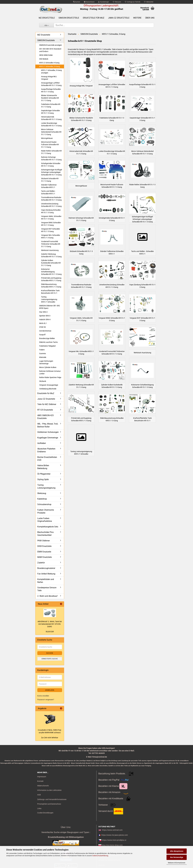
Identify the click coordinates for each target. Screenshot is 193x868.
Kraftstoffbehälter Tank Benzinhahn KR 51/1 (50, 292)
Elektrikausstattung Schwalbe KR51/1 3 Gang (51, 286)
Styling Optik (43, 479)
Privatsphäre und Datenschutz (49, 804)
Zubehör (41, 563)
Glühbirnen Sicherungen (48, 432)
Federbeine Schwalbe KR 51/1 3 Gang (51, 105)
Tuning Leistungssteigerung (46, 486)
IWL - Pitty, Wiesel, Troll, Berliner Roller (48, 425)
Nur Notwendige (177, 857)
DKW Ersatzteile (44, 546)
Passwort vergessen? (46, 700)
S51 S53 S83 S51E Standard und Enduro (50, 50)
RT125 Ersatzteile (45, 410)
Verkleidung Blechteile (48, 389)
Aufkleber (42, 443)
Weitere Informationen (177, 863)
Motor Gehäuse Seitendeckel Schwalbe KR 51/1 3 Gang (51, 132)
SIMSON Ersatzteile (69, 18)
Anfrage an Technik (133, 2)
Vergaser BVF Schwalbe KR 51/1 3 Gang (50, 230)
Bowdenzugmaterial (46, 568)
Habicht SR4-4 (45, 320)
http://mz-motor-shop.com (112, 845)
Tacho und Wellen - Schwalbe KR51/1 (48, 192)
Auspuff (42, 335)
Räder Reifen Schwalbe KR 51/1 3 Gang (51, 152)
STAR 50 (43, 327)
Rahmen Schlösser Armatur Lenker (50, 372)
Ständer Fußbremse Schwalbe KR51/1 (49, 186)
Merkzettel (149, 2)
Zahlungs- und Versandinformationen (52, 799)
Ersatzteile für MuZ (94, 18)
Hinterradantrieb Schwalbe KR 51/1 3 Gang (51, 118)
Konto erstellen (43, 696)
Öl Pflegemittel (44, 474)
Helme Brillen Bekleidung (43, 467)
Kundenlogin (104, 2)
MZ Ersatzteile (47, 18)
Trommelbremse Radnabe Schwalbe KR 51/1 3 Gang (51, 199)
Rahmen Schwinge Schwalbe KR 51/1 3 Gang (51, 158)
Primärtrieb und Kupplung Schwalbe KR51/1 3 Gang (51, 279)
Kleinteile (43, 357)
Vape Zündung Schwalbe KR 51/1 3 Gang (51, 211)
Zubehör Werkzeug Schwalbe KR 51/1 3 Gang (51, 255)
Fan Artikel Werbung (46, 574)
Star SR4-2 (43, 312)
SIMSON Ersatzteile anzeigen (51, 45)
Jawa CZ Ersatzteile (119, 18)
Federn (42, 350)
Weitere (137, 18)
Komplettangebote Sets (48, 527)
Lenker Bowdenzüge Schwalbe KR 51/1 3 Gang (51, 124)
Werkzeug (42, 493)
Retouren (117, 2)
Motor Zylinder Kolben (48, 367)
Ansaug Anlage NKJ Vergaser (49, 78)
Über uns (150, 18)
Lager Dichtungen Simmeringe (46, 362)
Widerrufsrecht (43, 786)
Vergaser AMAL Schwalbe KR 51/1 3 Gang (51, 218)
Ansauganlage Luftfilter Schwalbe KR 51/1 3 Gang (51, 84)
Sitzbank (43, 381)
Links (39, 808)
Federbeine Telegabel (47, 346)
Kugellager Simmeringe (48, 438)
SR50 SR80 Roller (46, 55)
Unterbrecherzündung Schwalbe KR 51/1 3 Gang (51, 205)
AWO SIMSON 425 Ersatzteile (45, 417)
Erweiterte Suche (50, 659)
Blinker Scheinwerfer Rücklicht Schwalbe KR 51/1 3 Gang (50, 98)
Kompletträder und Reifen (46, 581)
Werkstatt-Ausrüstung (50, 250)
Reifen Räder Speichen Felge (50, 377)
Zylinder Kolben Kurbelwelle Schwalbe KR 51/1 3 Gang (51, 263)
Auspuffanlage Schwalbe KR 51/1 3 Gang (51, 90)
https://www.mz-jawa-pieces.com (115, 835)
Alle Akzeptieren (177, 851)
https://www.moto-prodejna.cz (114, 840)
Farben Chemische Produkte (46, 511)
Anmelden (50, 690)
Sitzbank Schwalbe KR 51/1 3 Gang (50, 180)
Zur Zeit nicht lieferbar (50, 738)
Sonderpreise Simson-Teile (47, 589)
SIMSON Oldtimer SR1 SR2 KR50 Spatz (50, 307)
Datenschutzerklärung (100, 856)
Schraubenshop (44, 504)
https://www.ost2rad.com (112, 830)
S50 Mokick (44, 59)
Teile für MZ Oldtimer (47, 404)
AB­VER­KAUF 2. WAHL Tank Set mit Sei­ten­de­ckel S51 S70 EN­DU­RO (50, 624)
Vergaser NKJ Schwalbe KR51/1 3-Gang (51, 236)
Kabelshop (42, 499)
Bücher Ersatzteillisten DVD (47, 459)
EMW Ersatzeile (44, 552)
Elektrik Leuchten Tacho (49, 342)
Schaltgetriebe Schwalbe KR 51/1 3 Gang (51, 165)
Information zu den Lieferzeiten (49, 790)
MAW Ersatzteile (45, 557)
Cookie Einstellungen (45, 813)
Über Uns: (66, 827)
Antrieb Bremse (45, 331)
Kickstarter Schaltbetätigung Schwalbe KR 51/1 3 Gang (51, 272)
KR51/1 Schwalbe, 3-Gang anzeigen (51, 72)
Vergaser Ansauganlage (49, 385)
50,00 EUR (50, 632)
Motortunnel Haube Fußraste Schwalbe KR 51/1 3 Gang (50, 145)
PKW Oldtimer (44, 541)
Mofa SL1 (43, 323)
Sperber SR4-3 (45, 316)
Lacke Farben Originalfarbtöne (45, 520)
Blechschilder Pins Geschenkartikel (45, 534)
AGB (39, 795)
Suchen (77, 2)
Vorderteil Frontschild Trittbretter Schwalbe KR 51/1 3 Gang (51, 244)
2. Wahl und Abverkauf (47, 596)
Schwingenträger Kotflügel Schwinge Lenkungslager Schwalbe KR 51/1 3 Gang (52, 172)
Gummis (43, 353)
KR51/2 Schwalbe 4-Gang (49, 63)
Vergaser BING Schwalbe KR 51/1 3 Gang (51, 224)
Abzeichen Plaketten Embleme (46, 450)
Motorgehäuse (47, 138)
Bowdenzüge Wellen (47, 338)
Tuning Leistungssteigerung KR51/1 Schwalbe (49, 299)
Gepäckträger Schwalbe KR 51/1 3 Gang (50, 112)
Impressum (42, 777)
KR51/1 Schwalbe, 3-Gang (50, 66)
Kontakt (40, 781)
